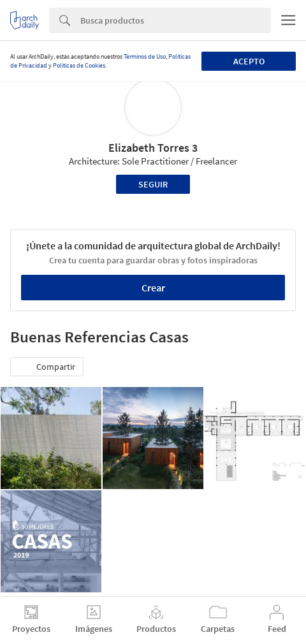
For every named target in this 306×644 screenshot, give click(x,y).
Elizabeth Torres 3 (153, 148)
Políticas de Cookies (79, 65)
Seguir (153, 184)
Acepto (249, 61)
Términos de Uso (145, 56)
